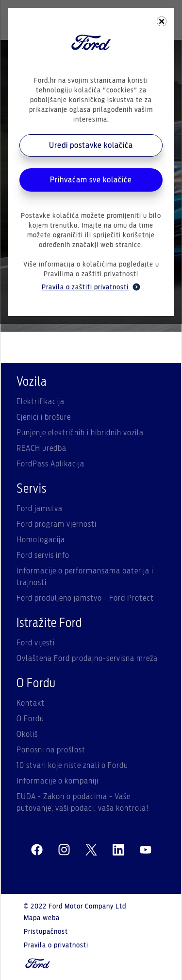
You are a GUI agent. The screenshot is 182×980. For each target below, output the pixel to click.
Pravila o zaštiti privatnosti (91, 287)
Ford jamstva (40, 509)
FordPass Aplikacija (50, 464)
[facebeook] (37, 850)
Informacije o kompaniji (58, 781)
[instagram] (64, 850)
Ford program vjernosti (57, 524)
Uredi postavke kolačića (91, 145)
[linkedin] (118, 850)
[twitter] (91, 850)
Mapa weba (42, 918)
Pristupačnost (46, 932)
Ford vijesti (36, 643)
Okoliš (27, 734)
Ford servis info (43, 555)
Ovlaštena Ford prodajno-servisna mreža (87, 659)
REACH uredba (41, 448)
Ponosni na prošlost (51, 750)
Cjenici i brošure (44, 417)
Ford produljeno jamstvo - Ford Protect (85, 598)
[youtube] (146, 850)
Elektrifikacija (41, 402)
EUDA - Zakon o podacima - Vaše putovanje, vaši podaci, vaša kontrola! (83, 802)
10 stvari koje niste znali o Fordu (72, 766)
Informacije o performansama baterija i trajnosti (85, 577)
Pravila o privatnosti (56, 945)
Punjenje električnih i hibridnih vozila (80, 433)
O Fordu (30, 719)
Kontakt (31, 703)
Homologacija (41, 540)
